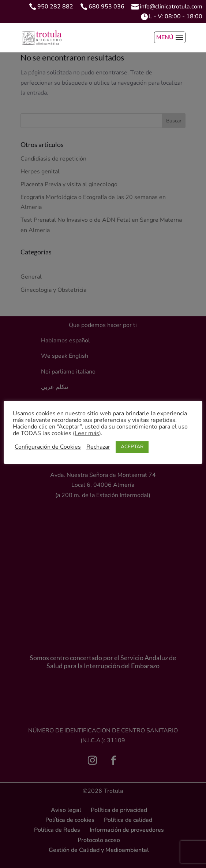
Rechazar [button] (98, 447)
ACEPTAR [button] (132, 447)
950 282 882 (55, 7)
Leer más (87, 433)
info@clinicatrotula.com (171, 7)
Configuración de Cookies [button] (48, 447)
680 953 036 (106, 7)
